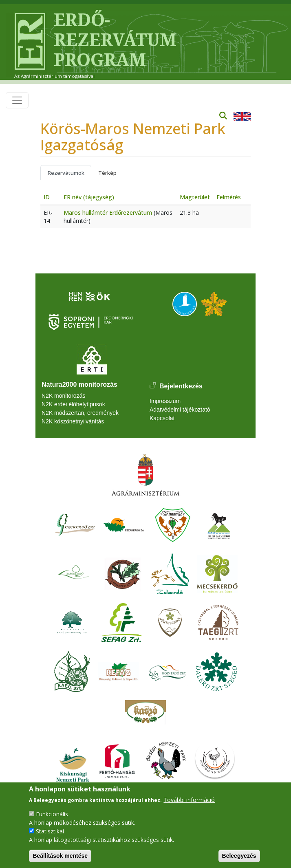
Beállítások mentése (60, 856)
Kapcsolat (162, 418)
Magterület (195, 197)
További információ (189, 800)
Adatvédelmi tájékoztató (180, 410)
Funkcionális (52, 814)
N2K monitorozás (63, 396)
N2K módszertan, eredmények (80, 413)
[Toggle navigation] (17, 100)
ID (47, 197)
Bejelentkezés (181, 386)
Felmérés (229, 197)
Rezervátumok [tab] (66, 173)
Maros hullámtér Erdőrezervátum (108, 213)
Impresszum (165, 401)
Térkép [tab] (107, 173)
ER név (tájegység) (89, 197)
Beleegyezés (239, 856)
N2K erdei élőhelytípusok (73, 404)
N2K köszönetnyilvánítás (73, 421)
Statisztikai (50, 831)
